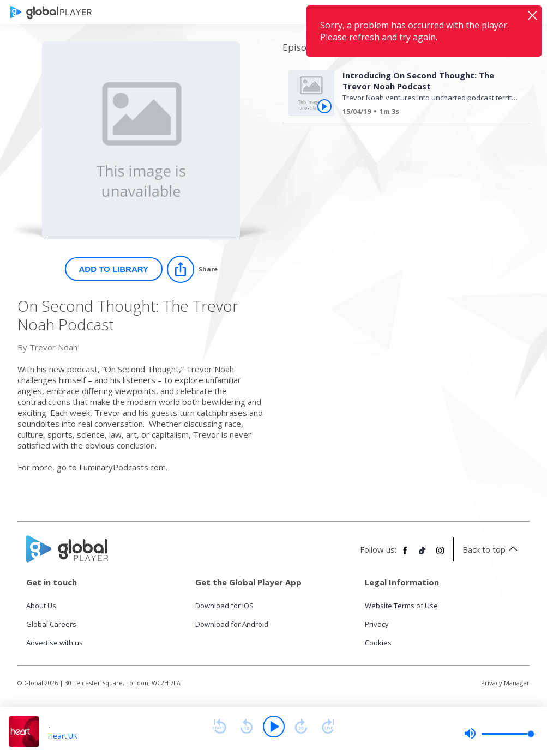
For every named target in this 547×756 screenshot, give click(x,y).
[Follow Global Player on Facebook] (405, 555)
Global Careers (51, 624)
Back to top (492, 549)
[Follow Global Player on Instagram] (440, 555)
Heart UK (63, 736)
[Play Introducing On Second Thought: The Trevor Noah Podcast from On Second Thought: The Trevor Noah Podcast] (324, 106)
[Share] (192, 269)
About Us (41, 606)
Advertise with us (55, 643)
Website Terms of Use (401, 606)
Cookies (378, 643)
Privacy (377, 624)
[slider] (500, 734)
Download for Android (232, 624)
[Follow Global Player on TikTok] (423, 555)
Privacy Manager (505, 683)
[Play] (274, 727)
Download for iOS (224, 606)
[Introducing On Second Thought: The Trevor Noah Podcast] (427, 113)
